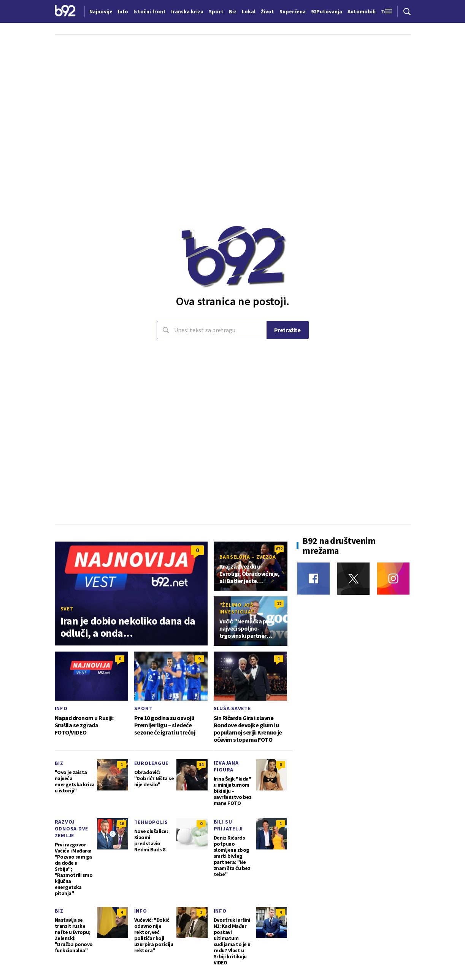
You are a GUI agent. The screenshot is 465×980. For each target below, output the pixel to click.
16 (122, 823)
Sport (144, 708)
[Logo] (65, 11)
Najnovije (101, 11)
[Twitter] (353, 579)
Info (61, 708)
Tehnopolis (151, 822)
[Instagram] (393, 579)
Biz (59, 763)
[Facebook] (313, 579)
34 (201, 764)
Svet (67, 609)
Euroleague (152, 763)
